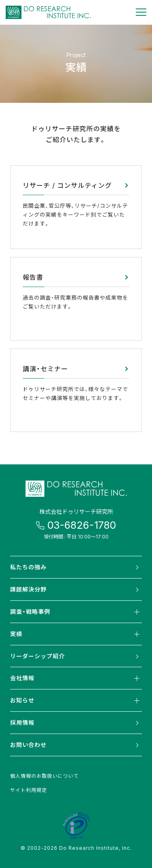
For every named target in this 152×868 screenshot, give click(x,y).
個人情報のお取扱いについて (44, 776)
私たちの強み (28, 567)
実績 (76, 634)
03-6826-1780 (82, 525)
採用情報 (22, 722)
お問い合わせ (28, 745)
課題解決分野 (28, 589)
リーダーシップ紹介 (37, 656)
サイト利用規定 (29, 790)
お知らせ (76, 700)
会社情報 (76, 678)
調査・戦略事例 (76, 612)
